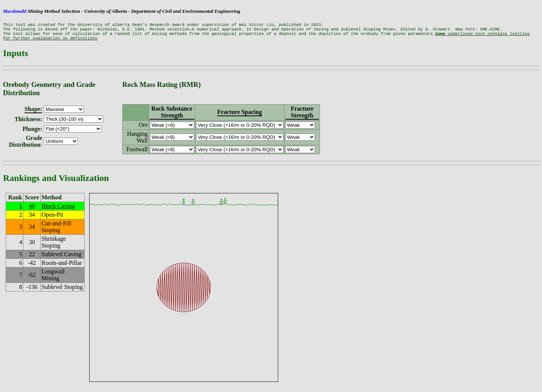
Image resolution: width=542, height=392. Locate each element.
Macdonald (15, 11)
